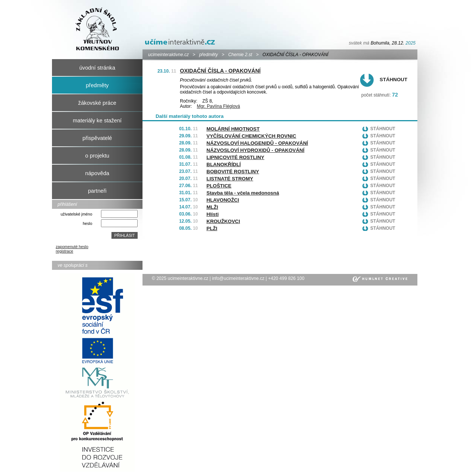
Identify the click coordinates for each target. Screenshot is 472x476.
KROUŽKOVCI (223, 221)
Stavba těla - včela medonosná (243, 193)
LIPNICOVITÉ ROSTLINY (235, 157)
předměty (208, 55)
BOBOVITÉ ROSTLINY (233, 172)
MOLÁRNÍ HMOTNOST (233, 129)
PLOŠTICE (219, 186)
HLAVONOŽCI (223, 200)
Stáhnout (393, 80)
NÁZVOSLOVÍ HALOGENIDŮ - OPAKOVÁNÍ (257, 143)
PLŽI (212, 228)
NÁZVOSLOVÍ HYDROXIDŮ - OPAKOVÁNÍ (255, 150)
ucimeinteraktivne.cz (168, 55)
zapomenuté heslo (72, 247)
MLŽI (212, 207)
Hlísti (213, 214)
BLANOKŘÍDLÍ (224, 164)
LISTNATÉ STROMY (230, 179)
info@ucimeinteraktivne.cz (238, 278)
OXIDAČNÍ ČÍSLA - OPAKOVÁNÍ (220, 71)
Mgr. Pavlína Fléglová (218, 106)
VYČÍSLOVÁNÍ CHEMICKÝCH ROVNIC (251, 136)
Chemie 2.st (240, 55)
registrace (65, 251)
